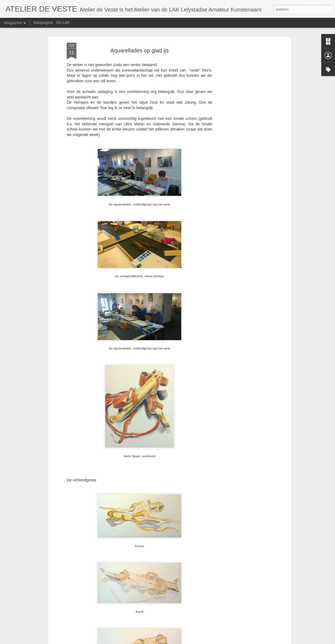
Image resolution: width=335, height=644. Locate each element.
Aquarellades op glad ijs (139, 50)
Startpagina (43, 22)
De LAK (63, 22)
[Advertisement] (242, 129)
